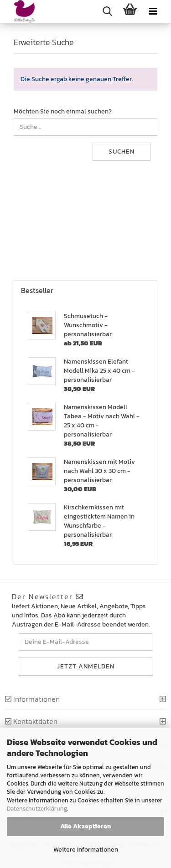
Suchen (122, 152)
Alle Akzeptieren (85, 826)
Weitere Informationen (86, 850)
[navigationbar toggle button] (153, 11)
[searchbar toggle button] (107, 11)
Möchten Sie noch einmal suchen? (63, 112)
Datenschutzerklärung (37, 809)
